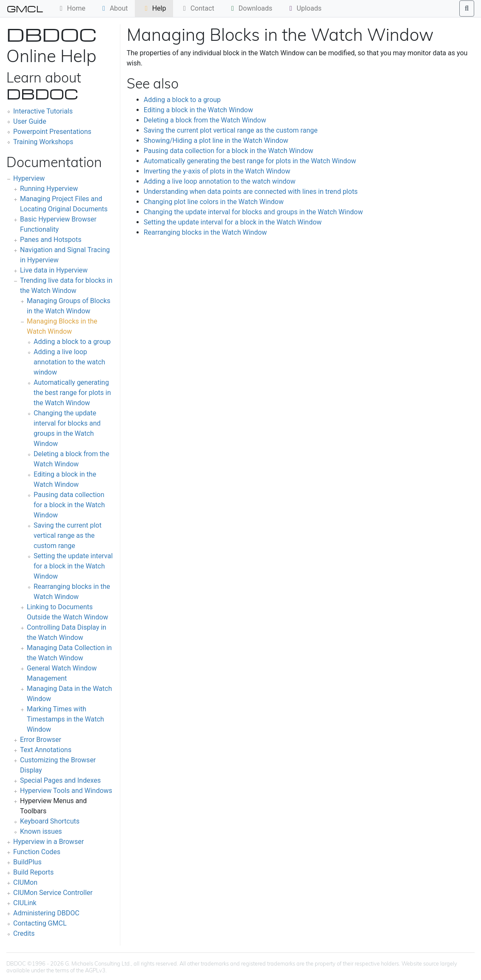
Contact (197, 8)
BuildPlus (27, 862)
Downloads (250, 8)
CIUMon (25, 882)
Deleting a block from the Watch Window (205, 120)
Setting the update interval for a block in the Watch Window (73, 566)
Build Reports (33, 872)
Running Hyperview (49, 189)
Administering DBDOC (46, 913)
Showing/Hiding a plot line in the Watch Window (216, 141)
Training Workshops (43, 142)
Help (154, 8)
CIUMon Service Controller (53, 893)
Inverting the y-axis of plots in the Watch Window (217, 171)
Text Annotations (46, 750)
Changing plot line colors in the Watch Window (214, 202)
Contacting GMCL (40, 923)
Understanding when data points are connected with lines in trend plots (251, 192)
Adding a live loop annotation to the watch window (69, 362)
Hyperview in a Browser (48, 842)
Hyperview (29, 178)
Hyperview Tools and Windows (66, 791)
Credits (24, 933)
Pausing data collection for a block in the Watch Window (69, 505)
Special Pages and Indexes (60, 780)
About (114, 8)
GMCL (25, 9)
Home (71, 8)
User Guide (30, 121)
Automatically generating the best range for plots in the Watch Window (72, 393)
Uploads (304, 8)
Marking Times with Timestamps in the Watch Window (65, 719)
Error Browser (41, 740)
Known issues (41, 831)
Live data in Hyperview (54, 270)
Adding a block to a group (72, 342)
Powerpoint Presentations (52, 132)
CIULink (25, 903)
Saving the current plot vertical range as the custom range (68, 535)
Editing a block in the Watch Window (198, 110)
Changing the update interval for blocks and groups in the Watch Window (253, 212)
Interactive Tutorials (43, 111)
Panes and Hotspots (51, 240)
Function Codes (37, 852)
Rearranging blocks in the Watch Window (205, 232)
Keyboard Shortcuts (50, 821)
